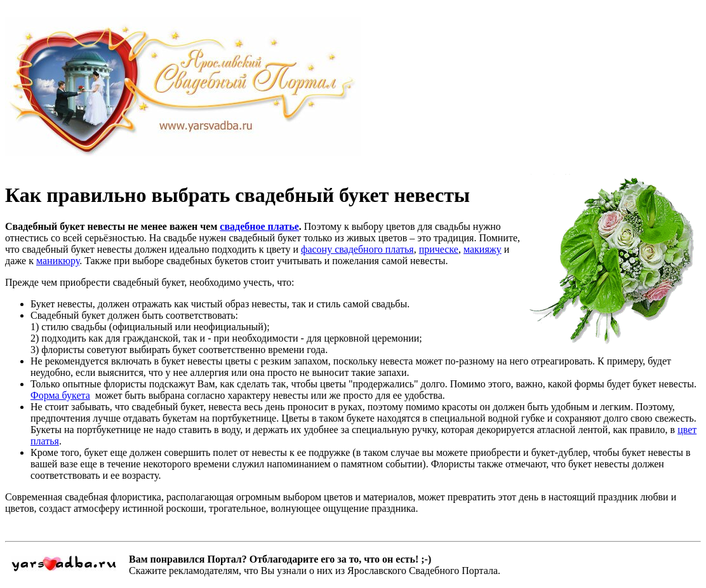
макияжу (483, 249)
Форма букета (60, 395)
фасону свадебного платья (357, 249)
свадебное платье (259, 226)
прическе (439, 249)
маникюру (58, 261)
